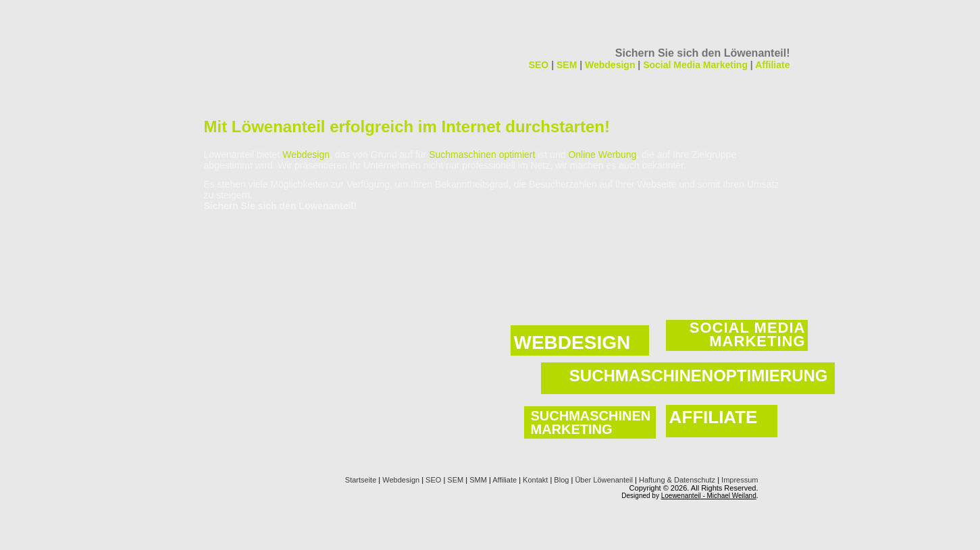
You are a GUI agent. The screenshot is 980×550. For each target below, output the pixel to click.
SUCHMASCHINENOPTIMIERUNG (699, 376)
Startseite (361, 480)
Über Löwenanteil (604, 480)
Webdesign (610, 65)
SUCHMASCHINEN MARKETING (591, 422)
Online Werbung (602, 155)
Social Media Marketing (695, 65)
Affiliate (772, 65)
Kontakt (535, 480)
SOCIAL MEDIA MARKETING (748, 335)
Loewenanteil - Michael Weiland (709, 496)
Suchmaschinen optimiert (482, 155)
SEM (567, 65)
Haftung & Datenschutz (677, 480)
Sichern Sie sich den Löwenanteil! (703, 53)
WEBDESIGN (572, 342)
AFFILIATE (714, 417)
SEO (539, 65)
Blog (561, 480)
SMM (478, 480)
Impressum (740, 480)
